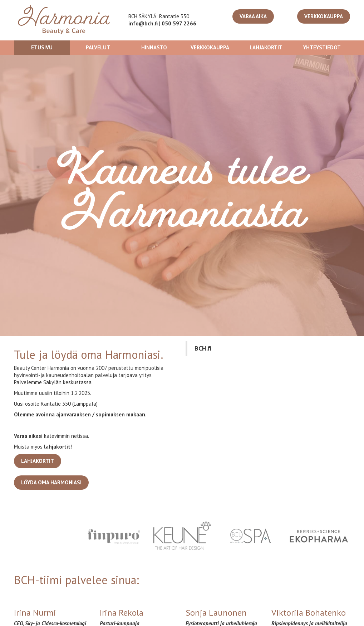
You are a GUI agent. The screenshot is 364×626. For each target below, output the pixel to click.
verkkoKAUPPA (210, 47)
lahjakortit (57, 447)
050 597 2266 (179, 23)
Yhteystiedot (322, 47)
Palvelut (98, 47)
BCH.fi (203, 348)
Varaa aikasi (28, 436)
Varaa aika (253, 16)
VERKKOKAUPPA (324, 16)
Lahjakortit (266, 47)
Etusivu (42, 47)
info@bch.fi (143, 23)
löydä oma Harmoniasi (51, 482)
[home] (64, 20)
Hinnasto (154, 47)
